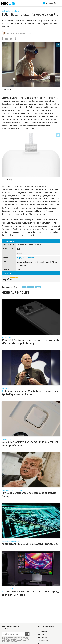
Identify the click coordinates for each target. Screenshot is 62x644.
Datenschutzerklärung (11, 642)
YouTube (42, 638)
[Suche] (56, 3)
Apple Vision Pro (29, 287)
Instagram (43, 641)
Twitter (42, 634)
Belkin (39, 287)
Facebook (43, 631)
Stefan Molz (14, 33)
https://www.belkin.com (26, 258)
